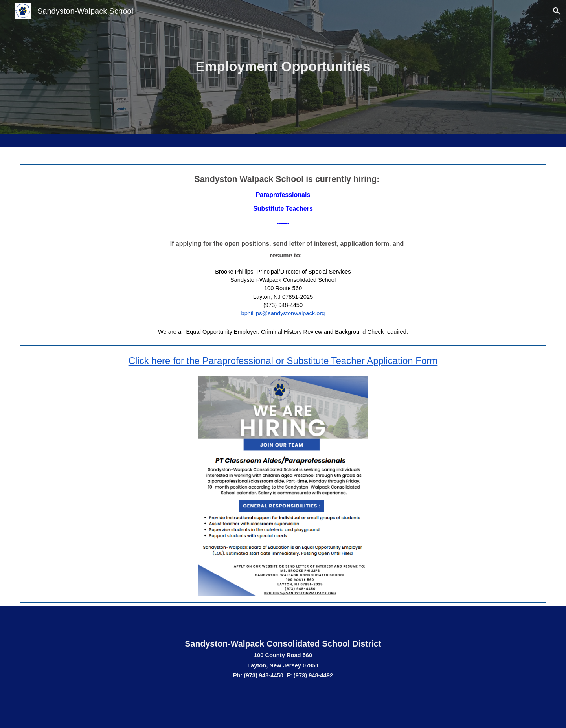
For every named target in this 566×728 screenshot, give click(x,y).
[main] (283, 67)
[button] (557, 11)
